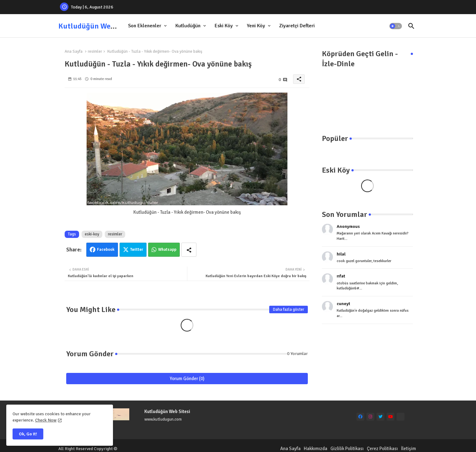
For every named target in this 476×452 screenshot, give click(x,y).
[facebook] (360, 417)
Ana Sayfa (74, 51)
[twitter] (380, 417)
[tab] (148, 26)
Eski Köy (224, 26)
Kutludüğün (188, 26)
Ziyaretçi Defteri (297, 26)
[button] (396, 26)
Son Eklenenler (145, 26)
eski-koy (92, 234)
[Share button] (189, 250)
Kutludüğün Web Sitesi (97, 26)
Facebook (106, 250)
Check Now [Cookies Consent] (46, 420)
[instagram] (370, 417)
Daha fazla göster (289, 309)
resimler (95, 51)
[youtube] (390, 417)
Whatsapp (167, 250)
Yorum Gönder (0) (187, 379)
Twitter (137, 250)
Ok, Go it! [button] (28, 434)
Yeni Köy (256, 26)
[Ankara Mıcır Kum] (401, 417)
